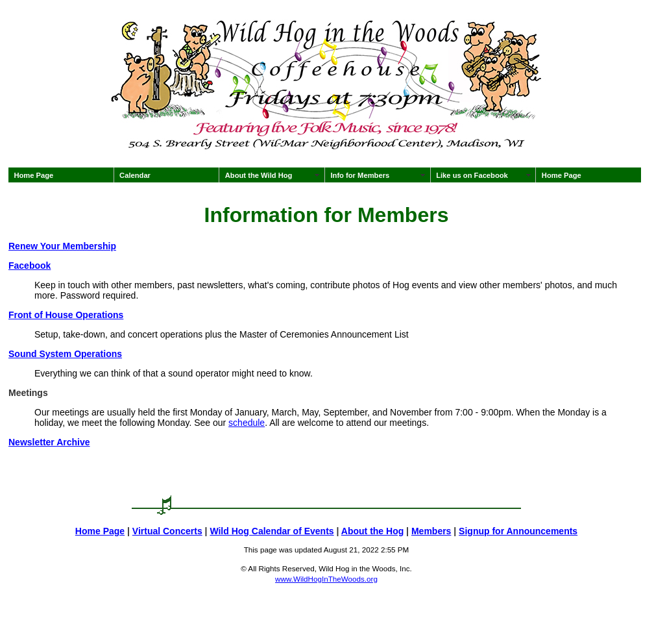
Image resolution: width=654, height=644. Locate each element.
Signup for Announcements (518, 531)
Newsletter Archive (49, 442)
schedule (247, 423)
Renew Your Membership (62, 246)
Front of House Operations (66, 315)
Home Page (33, 175)
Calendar (135, 175)
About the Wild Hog (259, 175)
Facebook (30, 266)
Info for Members (360, 175)
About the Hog (372, 531)
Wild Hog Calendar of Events (272, 531)
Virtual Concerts (167, 531)
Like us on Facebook (472, 175)
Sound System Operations (65, 354)
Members (431, 531)
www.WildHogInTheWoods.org (326, 579)
